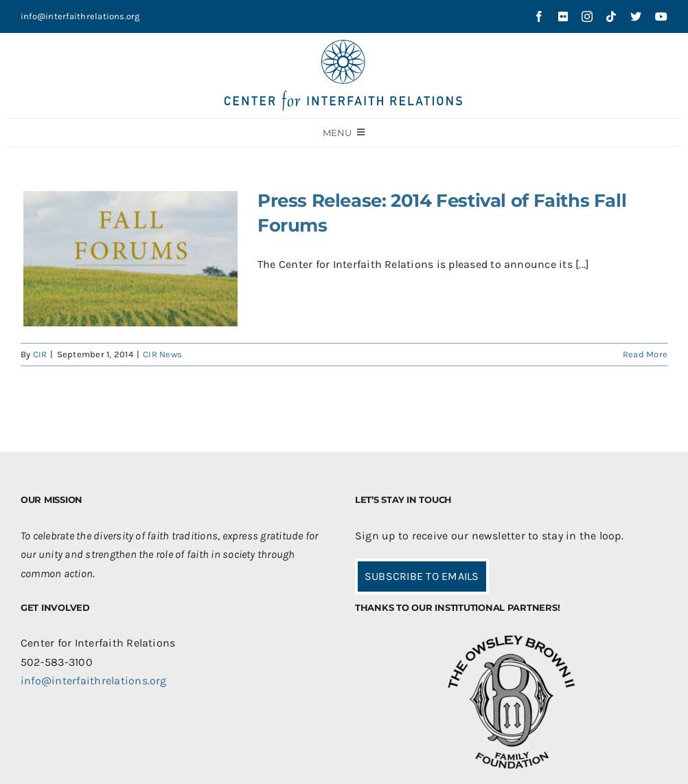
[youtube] (661, 16)
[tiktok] (611, 16)
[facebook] (539, 16)
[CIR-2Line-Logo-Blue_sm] (344, 45)
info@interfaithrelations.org (80, 16)
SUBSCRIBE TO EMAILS (422, 576)
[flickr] (563, 16)
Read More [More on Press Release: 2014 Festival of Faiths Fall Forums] (645, 354)
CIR (40, 354)
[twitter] (636, 16)
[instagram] (587, 16)
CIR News (162, 354)
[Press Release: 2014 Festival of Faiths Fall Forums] (130, 259)
